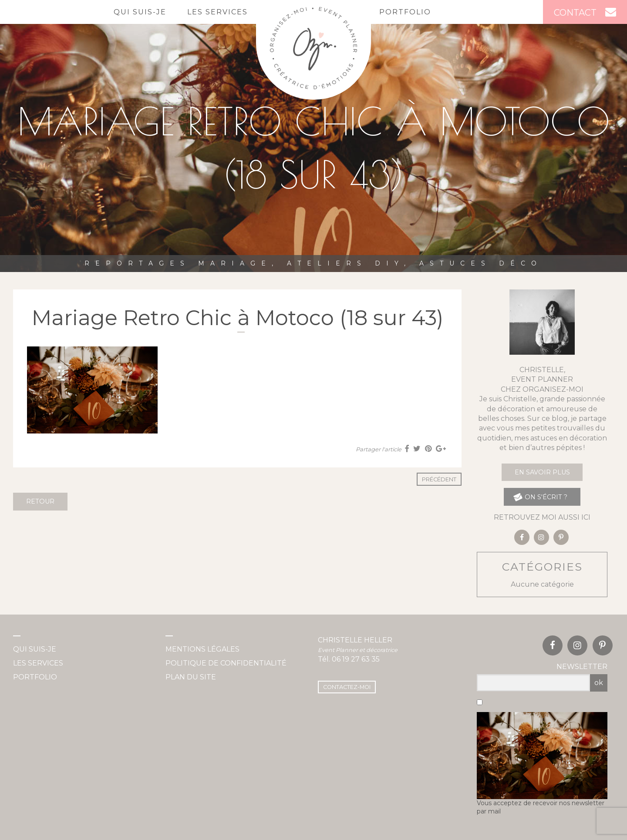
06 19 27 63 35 (356, 659)
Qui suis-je (140, 12)
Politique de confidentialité (226, 663)
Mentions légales (202, 649)
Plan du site (191, 677)
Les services (217, 12)
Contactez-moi (347, 687)
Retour (40, 501)
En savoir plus (542, 472)
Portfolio (405, 12)
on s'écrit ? (540, 497)
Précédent (439, 479)
